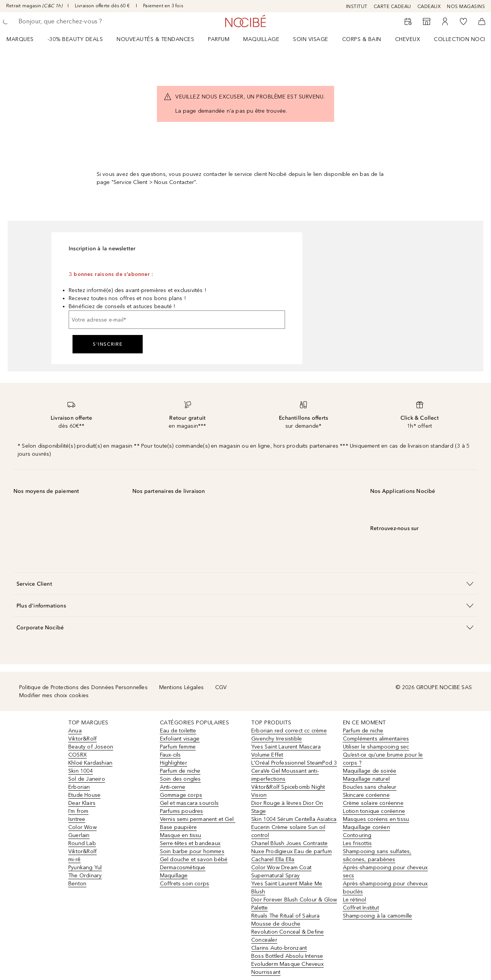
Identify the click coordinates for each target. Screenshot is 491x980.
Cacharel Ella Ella (273, 859)
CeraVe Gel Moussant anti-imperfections (285, 775)
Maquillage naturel (367, 779)
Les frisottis (358, 843)
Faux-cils (171, 755)
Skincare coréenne (366, 795)
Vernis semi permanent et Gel (198, 819)
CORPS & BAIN (362, 39)
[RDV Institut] (408, 21)
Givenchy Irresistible (277, 739)
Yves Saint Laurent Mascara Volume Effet (286, 751)
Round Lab (82, 843)
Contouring (357, 835)
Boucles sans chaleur (370, 787)
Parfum (219, 39)
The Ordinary (85, 876)
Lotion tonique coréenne (374, 811)
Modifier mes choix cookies (54, 695)
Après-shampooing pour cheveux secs (386, 872)
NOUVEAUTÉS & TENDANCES (155, 39)
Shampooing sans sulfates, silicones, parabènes (377, 855)
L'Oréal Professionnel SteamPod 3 (294, 763)
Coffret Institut (361, 908)
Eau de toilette (178, 731)
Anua (75, 731)
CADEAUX (429, 7)
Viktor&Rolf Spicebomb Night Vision (288, 791)
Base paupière (179, 827)
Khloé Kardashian (90, 763)
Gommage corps (181, 795)
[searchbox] (75, 21)
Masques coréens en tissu (376, 819)
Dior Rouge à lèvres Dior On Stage (287, 807)
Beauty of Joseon (91, 747)
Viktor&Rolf (82, 739)
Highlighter (174, 763)
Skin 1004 (81, 771)
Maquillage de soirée (370, 771)
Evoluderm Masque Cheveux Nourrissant (288, 968)
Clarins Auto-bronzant (279, 948)
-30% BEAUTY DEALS (75, 39)
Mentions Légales (181, 687)
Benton (77, 884)
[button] (245, 584)
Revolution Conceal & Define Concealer (288, 936)
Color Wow (82, 827)
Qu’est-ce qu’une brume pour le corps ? (383, 759)
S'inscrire (108, 344)
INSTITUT (357, 7)
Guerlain (79, 835)
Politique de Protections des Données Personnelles (83, 687)
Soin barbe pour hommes (192, 851)
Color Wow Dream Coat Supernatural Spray (281, 872)
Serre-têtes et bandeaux (190, 843)
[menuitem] (25, 39)
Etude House (84, 795)
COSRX (77, 755)
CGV (221, 687)
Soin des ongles (180, 779)
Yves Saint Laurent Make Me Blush (287, 888)
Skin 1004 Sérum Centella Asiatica (294, 819)
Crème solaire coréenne (373, 803)
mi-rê (74, 859)
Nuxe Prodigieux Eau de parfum (292, 851)
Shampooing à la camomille (378, 916)
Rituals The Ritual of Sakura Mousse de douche (286, 920)
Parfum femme (178, 747)
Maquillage (261, 39)
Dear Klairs (82, 803)
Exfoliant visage (180, 739)
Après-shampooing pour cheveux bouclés (386, 888)
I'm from (78, 811)
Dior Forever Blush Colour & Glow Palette (294, 904)
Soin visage (311, 39)
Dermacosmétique (183, 868)
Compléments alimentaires (376, 739)
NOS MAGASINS (466, 7)
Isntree (77, 819)
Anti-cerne (173, 787)
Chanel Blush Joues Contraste (290, 843)
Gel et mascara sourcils (189, 803)
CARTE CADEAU (392, 7)
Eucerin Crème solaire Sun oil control (288, 831)
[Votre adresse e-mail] (177, 320)
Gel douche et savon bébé (194, 859)
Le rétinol (355, 900)
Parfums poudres (182, 811)
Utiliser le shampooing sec (376, 747)
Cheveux (408, 39)
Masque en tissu (181, 835)
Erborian (79, 787)
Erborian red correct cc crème (289, 731)
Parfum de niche (180, 771)
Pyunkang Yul (85, 868)
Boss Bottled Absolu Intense (287, 956)
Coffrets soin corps (185, 884)
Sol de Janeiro (87, 779)
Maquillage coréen (367, 827)
